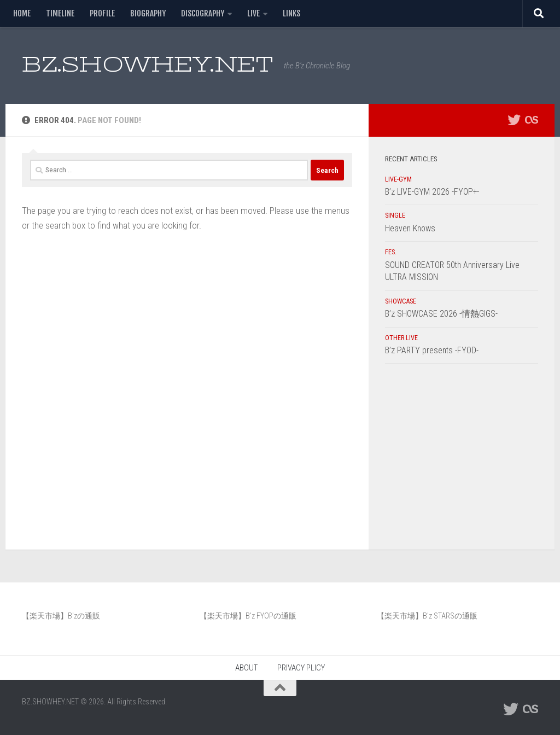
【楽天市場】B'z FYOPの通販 (248, 616)
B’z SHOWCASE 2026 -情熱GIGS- (441, 314)
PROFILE (102, 13)
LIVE (253, 13)
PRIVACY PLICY (301, 668)
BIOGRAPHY (148, 13)
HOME (22, 13)
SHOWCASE (401, 301)
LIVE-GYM (398, 179)
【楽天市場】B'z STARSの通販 (427, 616)
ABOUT (246, 668)
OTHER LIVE (401, 338)
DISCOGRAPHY (203, 13)
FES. (391, 252)
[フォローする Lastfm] (532, 120)
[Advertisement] (462, 459)
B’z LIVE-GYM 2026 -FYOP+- (432, 192)
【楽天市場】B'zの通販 (61, 616)
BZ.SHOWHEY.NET (147, 64)
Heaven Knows (410, 228)
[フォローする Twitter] (514, 120)
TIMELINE (60, 13)
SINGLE (395, 215)
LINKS (291, 13)
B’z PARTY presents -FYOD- (432, 350)
